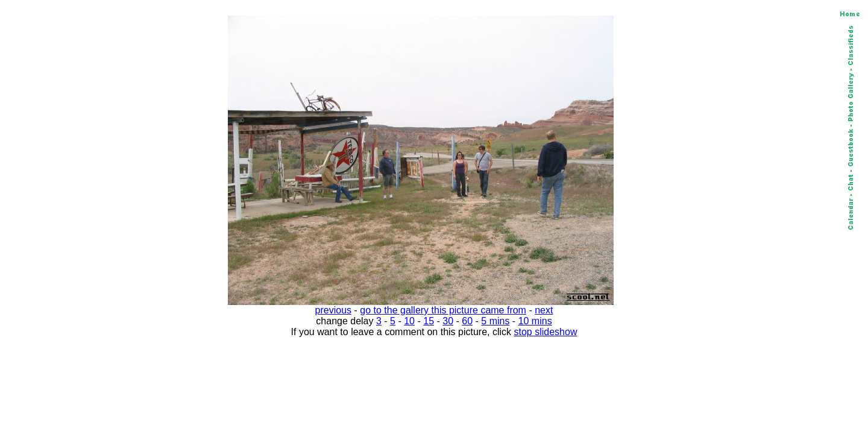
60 (467, 321)
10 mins (535, 321)
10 (409, 321)
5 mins (495, 321)
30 (448, 321)
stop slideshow (546, 332)
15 (429, 321)
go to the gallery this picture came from (443, 310)
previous (333, 310)
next (544, 310)
